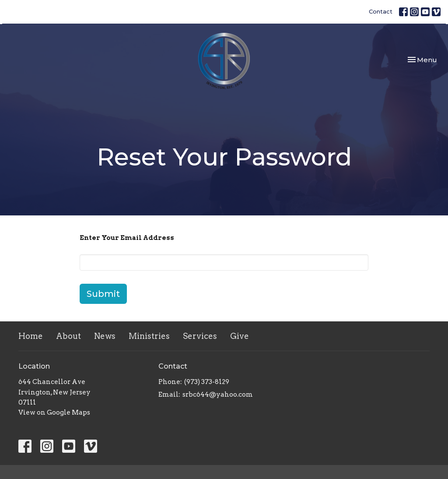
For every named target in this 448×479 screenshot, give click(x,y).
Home (31, 336)
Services (200, 336)
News (105, 336)
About (68, 336)
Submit (103, 294)
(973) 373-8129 (207, 382)
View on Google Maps (54, 412)
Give (240, 336)
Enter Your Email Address (127, 238)
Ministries (149, 336)
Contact (381, 11)
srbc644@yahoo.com (218, 394)
